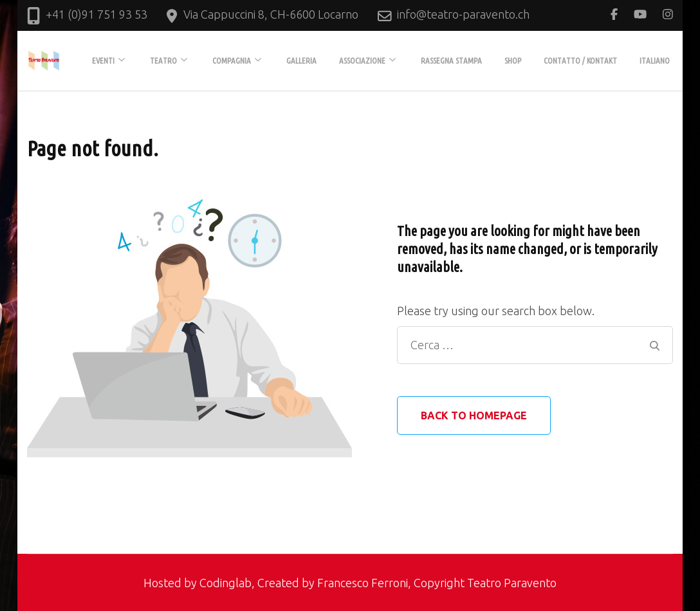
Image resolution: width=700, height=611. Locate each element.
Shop (513, 60)
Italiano (655, 60)
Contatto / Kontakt (580, 60)
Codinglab (226, 583)
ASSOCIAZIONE (362, 60)
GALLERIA (301, 60)
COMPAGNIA (232, 60)
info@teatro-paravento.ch (463, 14)
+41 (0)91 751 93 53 (97, 14)
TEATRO (163, 60)
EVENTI (103, 60)
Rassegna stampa (451, 60)
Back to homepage (474, 415)
